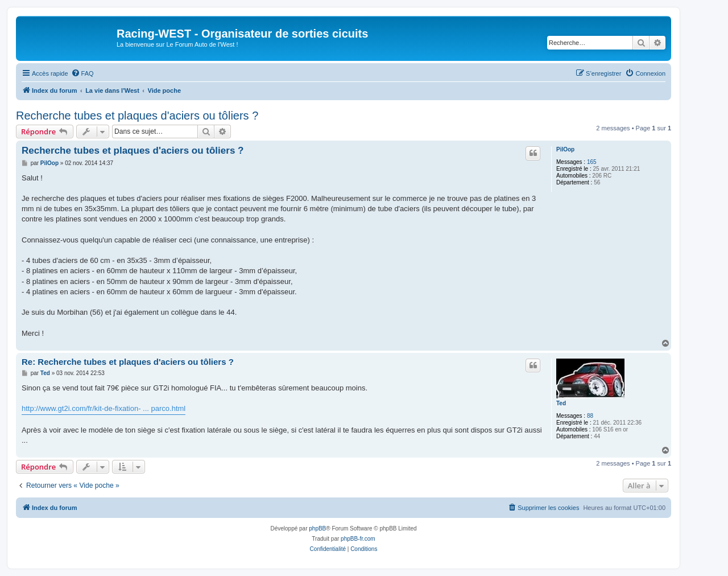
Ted (561, 403)
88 (590, 416)
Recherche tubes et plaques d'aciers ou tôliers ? (137, 116)
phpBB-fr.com (358, 539)
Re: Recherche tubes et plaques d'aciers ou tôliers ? (128, 362)
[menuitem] (82, 73)
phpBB (317, 528)
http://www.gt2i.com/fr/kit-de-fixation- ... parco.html (104, 408)
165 (592, 162)
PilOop (565, 149)
